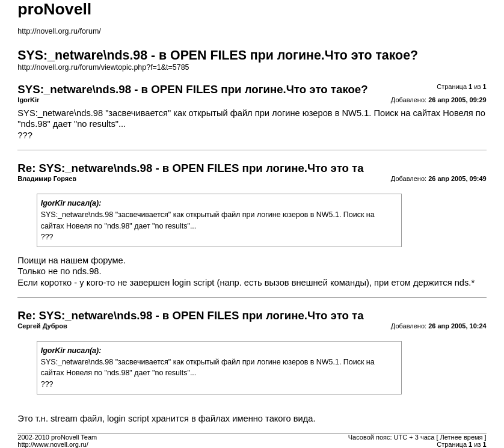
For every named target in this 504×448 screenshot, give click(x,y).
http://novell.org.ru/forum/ (59, 31)
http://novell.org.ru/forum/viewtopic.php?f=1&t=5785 (103, 67)
